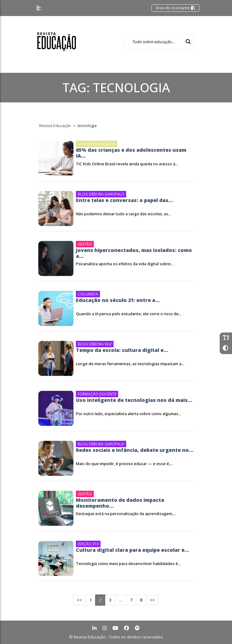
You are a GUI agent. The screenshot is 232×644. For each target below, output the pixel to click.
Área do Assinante (175, 8)
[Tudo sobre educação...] (153, 42)
